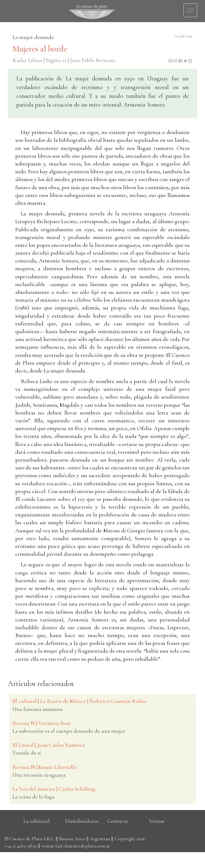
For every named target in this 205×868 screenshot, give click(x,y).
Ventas (157, 821)
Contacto (118, 821)
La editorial (37, 821)
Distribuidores (82, 821)
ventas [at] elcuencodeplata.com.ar (76, 846)
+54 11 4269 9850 (21, 846)
